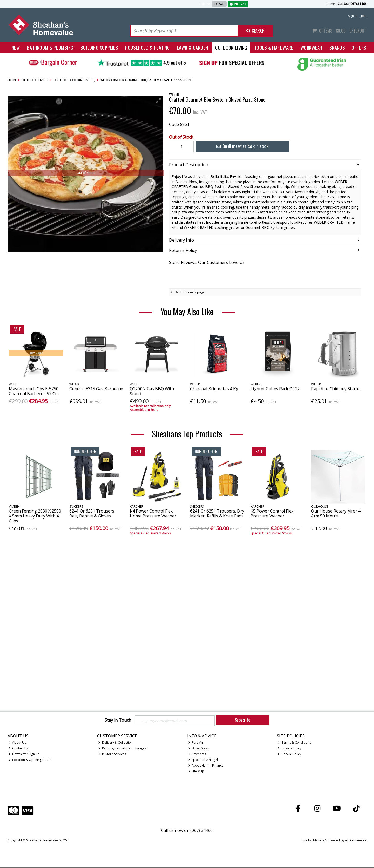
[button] (159, 101)
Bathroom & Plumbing (50, 47)
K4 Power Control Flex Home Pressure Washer (153, 513)
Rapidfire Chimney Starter (336, 389)
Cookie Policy (289, 754)
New (16, 47)
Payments (197, 754)
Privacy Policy (289, 749)
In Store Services (112, 754)
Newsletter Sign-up (24, 754)
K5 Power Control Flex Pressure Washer (272, 513)
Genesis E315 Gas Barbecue (96, 389)
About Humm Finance (206, 766)
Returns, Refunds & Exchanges (122, 749)
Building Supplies (99, 47)
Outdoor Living (231, 47)
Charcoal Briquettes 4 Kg (214, 389)
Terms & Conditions (294, 743)
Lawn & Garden (192, 47)
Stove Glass (198, 749)
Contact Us (19, 749)
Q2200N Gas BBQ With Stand (152, 391)
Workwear (311, 47)
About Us (17, 743)
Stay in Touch (118, 720)
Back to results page (190, 292)
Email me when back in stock (239, 146)
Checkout (358, 31)
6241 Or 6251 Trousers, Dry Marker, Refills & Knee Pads (217, 513)
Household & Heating (147, 47)
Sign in (353, 16)
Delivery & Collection (115, 743)
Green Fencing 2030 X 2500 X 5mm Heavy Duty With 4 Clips (35, 516)
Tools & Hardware (274, 47)
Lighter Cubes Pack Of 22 (275, 389)
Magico (319, 841)
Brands (337, 47)
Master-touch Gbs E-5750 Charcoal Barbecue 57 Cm (34, 391)
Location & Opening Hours (30, 760)
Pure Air (196, 743)
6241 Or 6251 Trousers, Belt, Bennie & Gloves (92, 513)
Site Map (196, 771)
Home (330, 4)
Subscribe (243, 720)
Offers (359, 47)
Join (364, 16)
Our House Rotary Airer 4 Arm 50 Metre (336, 513)
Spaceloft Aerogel (203, 760)
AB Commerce (356, 841)
